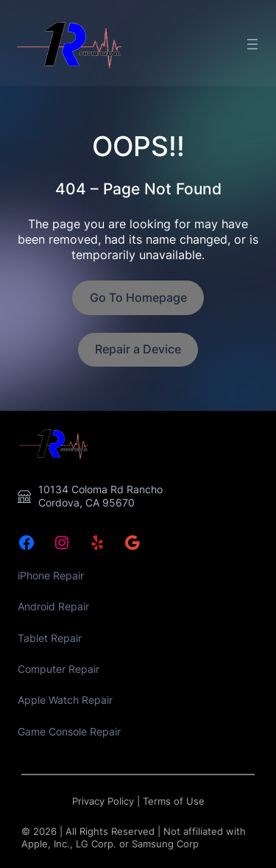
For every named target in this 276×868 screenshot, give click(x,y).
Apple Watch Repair (65, 700)
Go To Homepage (138, 297)
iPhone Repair (51, 575)
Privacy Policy (103, 801)
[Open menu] (252, 44)
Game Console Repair (69, 731)
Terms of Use (174, 801)
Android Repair (53, 606)
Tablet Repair (50, 638)
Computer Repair (59, 669)
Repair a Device (138, 349)
